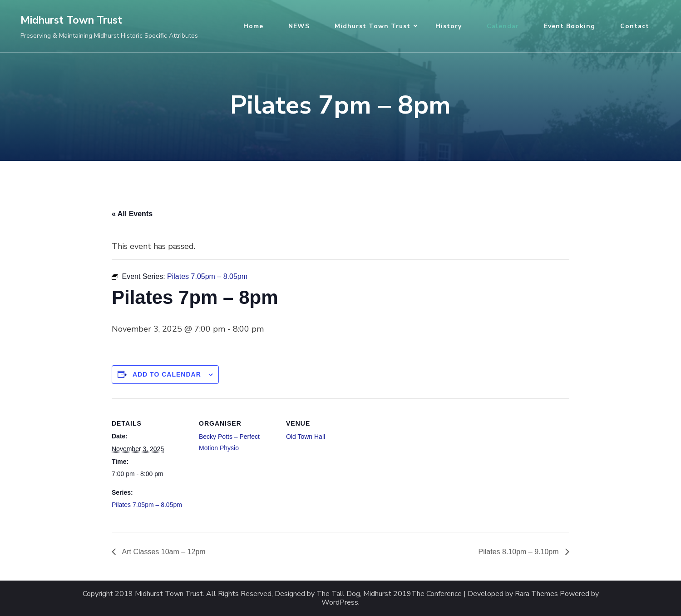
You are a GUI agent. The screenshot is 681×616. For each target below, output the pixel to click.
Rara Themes (536, 594)
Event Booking (570, 26)
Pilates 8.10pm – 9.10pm (520, 552)
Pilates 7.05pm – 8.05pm (147, 505)
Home (253, 26)
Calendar (503, 26)
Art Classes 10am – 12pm (163, 552)
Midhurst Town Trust (71, 20)
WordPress (340, 603)
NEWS (299, 26)
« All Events (132, 214)
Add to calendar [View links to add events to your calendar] (167, 374)
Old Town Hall (306, 437)
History (449, 26)
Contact (635, 26)
